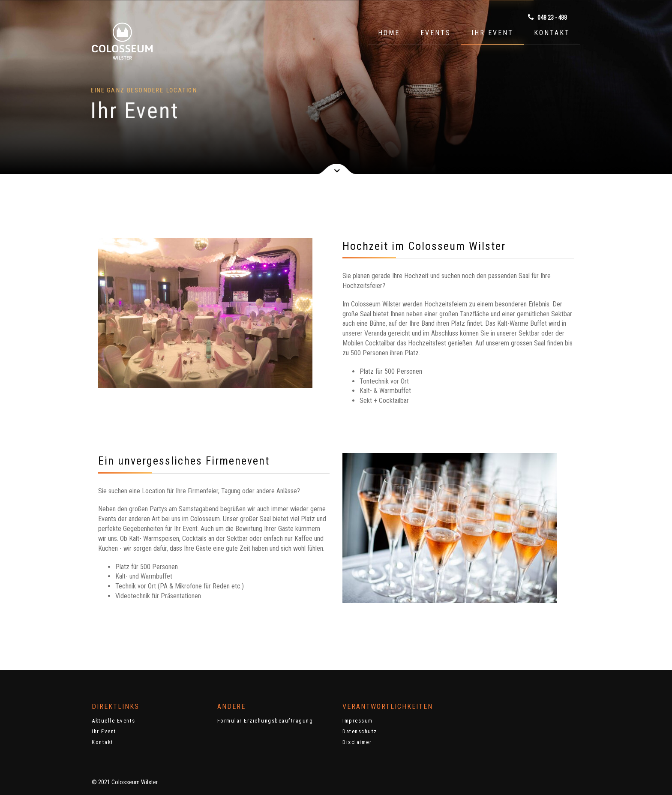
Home (389, 33)
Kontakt (552, 33)
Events (436, 33)
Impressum (358, 721)
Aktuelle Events (114, 721)
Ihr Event (492, 33)
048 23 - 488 (547, 17)
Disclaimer (357, 742)
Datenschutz (360, 731)
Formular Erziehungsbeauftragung (265, 721)
